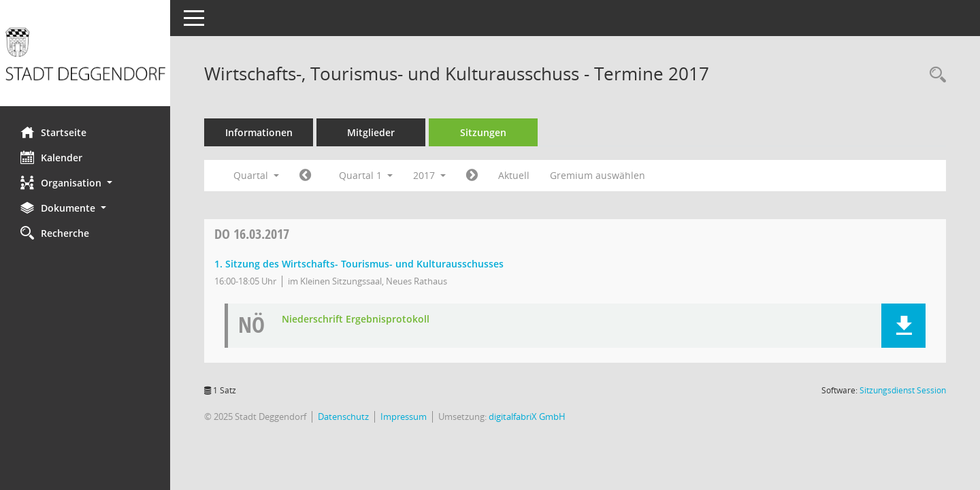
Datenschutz (343, 416)
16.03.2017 (252, 234)
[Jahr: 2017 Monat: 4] (472, 176)
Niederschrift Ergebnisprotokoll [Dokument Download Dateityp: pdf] (356, 320)
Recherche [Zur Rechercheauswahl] (55, 233)
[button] (85, 183)
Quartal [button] (256, 175)
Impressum (404, 416)
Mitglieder (371, 132)
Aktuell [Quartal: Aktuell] (514, 175)
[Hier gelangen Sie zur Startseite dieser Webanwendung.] (85, 58)
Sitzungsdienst (903, 390)
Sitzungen (483, 132)
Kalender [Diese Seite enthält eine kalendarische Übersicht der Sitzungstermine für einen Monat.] (51, 157)
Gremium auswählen (598, 175)
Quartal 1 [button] (366, 175)
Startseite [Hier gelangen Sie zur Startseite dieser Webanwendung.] (53, 132)
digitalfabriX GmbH (527, 416)
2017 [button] (429, 175)
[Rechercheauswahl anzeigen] (934, 75)
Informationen (259, 132)
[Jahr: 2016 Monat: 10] (305, 176)
